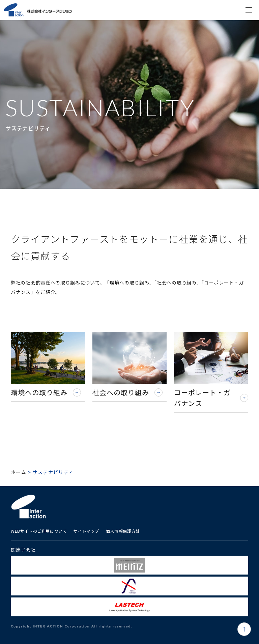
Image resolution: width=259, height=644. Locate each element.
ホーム (19, 472)
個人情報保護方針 (123, 531)
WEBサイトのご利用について (39, 531)
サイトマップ (86, 531)
